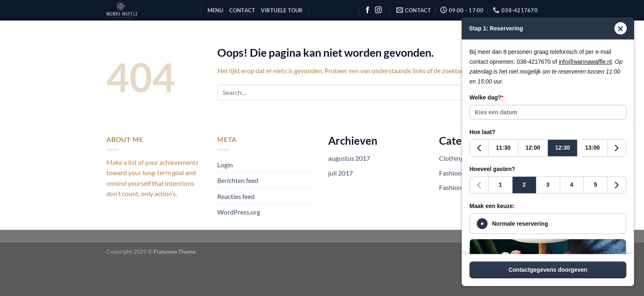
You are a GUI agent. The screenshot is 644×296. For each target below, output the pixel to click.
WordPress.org (239, 212)
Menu (215, 10)
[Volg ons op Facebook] (368, 10)
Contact (242, 10)
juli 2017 (340, 173)
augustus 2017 (349, 158)
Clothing (451, 158)
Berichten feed (238, 180)
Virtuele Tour (282, 10)
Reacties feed (236, 196)
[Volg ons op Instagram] (378, 10)
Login (225, 165)
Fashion (450, 173)
